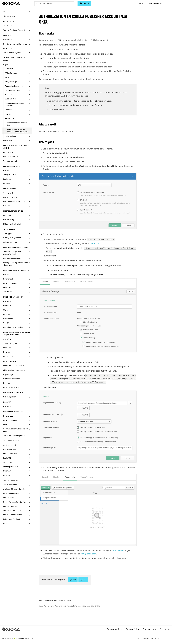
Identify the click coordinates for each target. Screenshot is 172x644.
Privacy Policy (133, 624)
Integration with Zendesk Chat (17, 124)
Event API (7, 471)
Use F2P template (11, 157)
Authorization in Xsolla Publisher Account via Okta (17, 131)
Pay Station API (10, 450)
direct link (95, 238)
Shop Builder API (10, 454)
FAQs (7, 78)
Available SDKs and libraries (14, 489)
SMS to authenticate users (14, 370)
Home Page (11, 16)
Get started (8, 153)
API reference (11, 73)
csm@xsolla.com (88, 548)
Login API (7, 458)
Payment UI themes (12, 379)
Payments (7, 48)
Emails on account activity (14, 366)
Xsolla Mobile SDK (10, 485)
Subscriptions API (11, 467)
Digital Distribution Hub (12, 224)
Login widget (8, 375)
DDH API (7, 475)
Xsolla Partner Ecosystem (14, 436)
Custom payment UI (11, 387)
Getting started (9, 445)
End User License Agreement (157, 624)
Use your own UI (10, 197)
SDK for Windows (10, 506)
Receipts (7, 383)
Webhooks (8, 462)
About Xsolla (8, 26)
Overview (9, 69)
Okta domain (118, 545)
